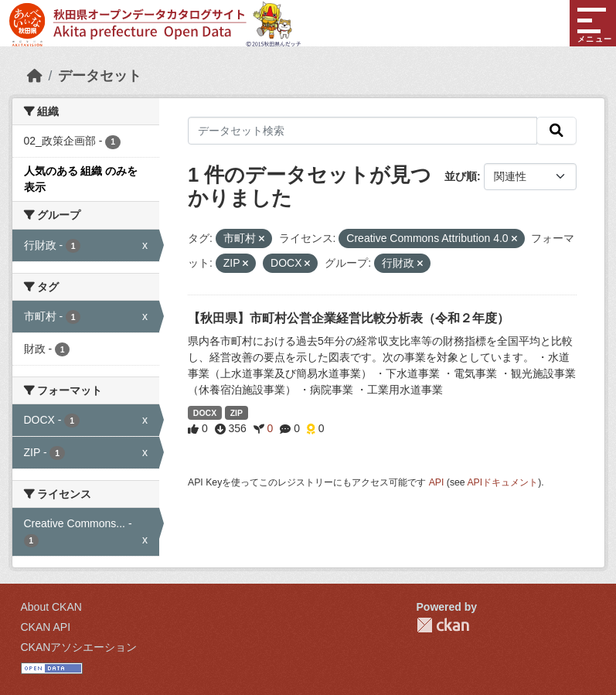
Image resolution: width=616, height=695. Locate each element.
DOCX (205, 413)
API (437, 482)
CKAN (443, 625)
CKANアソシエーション (79, 647)
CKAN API (46, 627)
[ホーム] (35, 76)
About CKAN (51, 607)
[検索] (556, 131)
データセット (100, 76)
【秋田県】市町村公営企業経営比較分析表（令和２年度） (349, 318)
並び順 (461, 176)
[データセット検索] (362, 131)
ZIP (237, 413)
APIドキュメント (502, 482)
